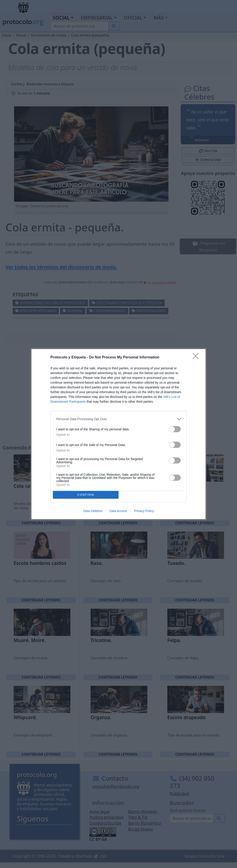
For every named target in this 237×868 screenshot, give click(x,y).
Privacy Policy (144, 511)
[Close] (197, 358)
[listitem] (118, 419)
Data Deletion (93, 511)
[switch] (175, 429)
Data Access (118, 511)
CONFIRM (86, 495)
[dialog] (118, 434)
